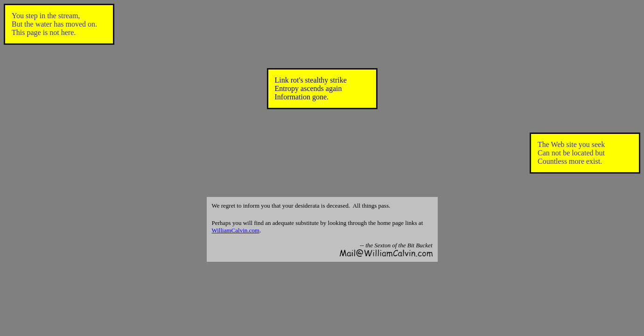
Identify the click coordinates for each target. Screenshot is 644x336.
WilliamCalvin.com (236, 230)
